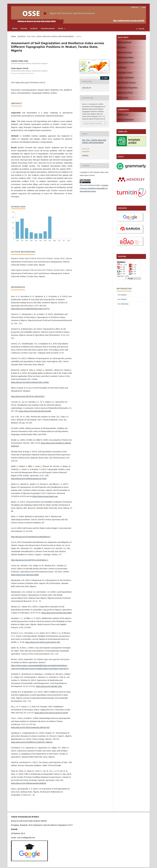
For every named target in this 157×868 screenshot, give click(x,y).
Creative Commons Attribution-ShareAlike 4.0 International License (94, 188)
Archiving (122, 68)
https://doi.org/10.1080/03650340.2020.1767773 (30, 309)
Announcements (48, 28)
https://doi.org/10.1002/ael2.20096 (25, 575)
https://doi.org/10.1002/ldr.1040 (49, 686)
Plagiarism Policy (125, 93)
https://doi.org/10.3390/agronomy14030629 (29, 783)
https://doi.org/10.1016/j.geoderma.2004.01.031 (30, 727)
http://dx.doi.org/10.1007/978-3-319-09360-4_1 (30, 560)
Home (15, 28)
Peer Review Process (127, 83)
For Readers (122, 295)
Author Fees (123, 98)
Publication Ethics (126, 57)
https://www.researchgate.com (45, 496)
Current (24, 28)
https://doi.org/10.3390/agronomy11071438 (29, 479)
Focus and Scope (125, 52)
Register (135, 7)
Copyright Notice (125, 73)
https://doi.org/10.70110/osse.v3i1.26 (30, 82)
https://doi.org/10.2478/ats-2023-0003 (56, 613)
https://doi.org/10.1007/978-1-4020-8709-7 (28, 396)
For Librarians (123, 304)
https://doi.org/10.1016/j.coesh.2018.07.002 (43, 642)
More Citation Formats (93, 123)
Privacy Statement (126, 120)
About (61, 28)
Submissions (123, 115)
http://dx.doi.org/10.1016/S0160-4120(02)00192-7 (31, 537)
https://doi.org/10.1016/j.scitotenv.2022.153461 (30, 382)
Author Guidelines (126, 78)
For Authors (122, 299)
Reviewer (122, 47)
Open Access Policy (126, 62)
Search (140, 29)
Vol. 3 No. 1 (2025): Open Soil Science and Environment (50, 36)
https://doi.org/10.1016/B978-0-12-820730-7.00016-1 (32, 742)
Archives (34, 28)
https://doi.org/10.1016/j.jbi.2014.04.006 (35, 411)
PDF (106, 78)
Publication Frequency (128, 88)
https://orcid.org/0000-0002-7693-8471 (22, 73)
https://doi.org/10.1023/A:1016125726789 (51, 713)
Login (144, 7)
